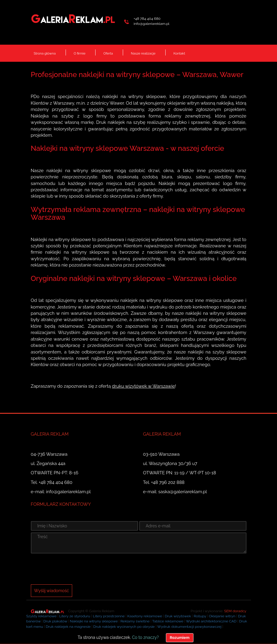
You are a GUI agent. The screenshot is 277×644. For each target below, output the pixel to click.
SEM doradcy (235, 611)
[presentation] (76, 570)
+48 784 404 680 (147, 19)
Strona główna (45, 54)
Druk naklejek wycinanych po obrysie (124, 627)
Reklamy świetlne (135, 621)
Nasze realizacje (143, 54)
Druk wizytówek (178, 616)
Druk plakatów (55, 621)
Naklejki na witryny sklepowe (94, 621)
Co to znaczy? (145, 637)
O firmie (80, 54)
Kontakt (179, 54)
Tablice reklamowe (168, 621)
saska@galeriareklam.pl (183, 492)
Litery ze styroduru (75, 616)
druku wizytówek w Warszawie (144, 386)
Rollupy (200, 616)
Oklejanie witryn (222, 616)
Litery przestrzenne (109, 616)
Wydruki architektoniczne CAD (211, 621)
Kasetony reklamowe (145, 616)
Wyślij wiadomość (52, 591)
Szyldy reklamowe (41, 616)
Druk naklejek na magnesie (68, 627)
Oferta (108, 54)
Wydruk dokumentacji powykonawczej (189, 627)
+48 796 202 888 (168, 482)
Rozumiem (180, 638)
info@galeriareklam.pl (151, 24)
